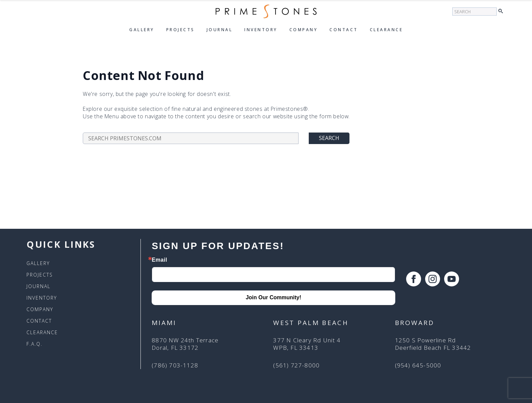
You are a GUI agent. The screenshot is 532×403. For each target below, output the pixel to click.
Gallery (142, 30)
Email (159, 260)
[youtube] (452, 279)
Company (304, 30)
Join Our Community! (273, 297)
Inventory (261, 30)
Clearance (386, 30)
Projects (180, 30)
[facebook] (414, 279)
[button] (502, 12)
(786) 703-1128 (175, 365)
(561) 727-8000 (296, 365)
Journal (220, 30)
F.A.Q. (34, 344)
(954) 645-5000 (418, 365)
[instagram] (433, 279)
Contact (344, 30)
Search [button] (329, 138)
